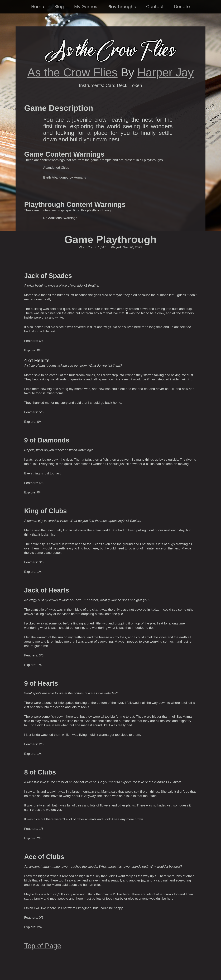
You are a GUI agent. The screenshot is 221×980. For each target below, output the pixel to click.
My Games (86, 7)
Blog (59, 7)
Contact (155, 7)
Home (38, 7)
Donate (182, 7)
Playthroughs (122, 7)
